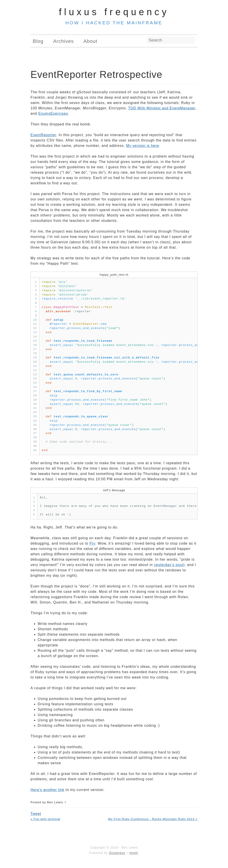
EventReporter (43, 135)
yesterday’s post (169, 565)
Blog (38, 41)
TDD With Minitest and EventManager (162, 108)
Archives (63, 41)
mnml (134, 853)
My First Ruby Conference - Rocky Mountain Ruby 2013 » (153, 819)
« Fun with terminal (45, 819)
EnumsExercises (53, 113)
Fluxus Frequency (114, 12)
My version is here (142, 146)
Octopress (117, 853)
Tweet (36, 814)
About (91, 41)
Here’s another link (47, 790)
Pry (92, 543)
